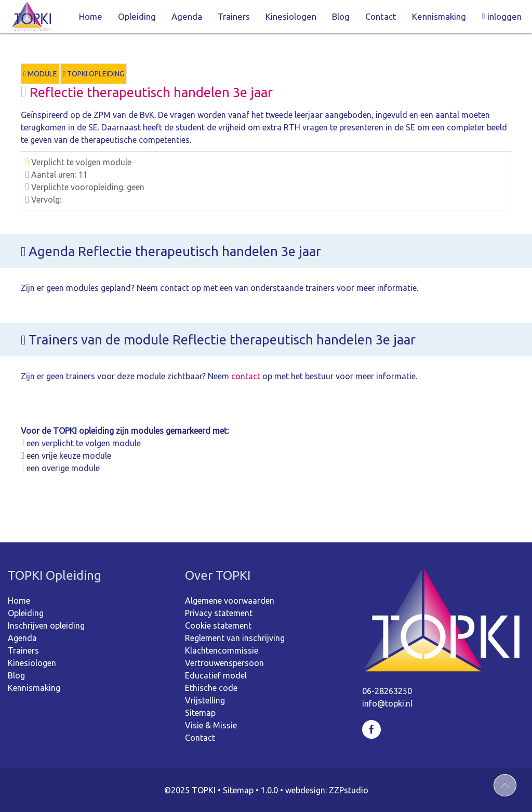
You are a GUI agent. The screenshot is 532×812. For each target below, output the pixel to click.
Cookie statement (218, 625)
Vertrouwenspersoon (224, 663)
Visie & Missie (211, 725)
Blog (341, 16)
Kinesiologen (291, 16)
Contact (381, 16)
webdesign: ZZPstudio (327, 790)
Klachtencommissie (222, 650)
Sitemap (200, 713)
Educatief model (216, 675)
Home (91, 16)
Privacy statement (219, 613)
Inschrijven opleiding (46, 625)
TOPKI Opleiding (94, 74)
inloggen (501, 16)
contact (246, 376)
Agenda (187, 16)
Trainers (234, 16)
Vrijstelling (205, 700)
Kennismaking (439, 16)
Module (40, 74)
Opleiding (137, 16)
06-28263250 (387, 691)
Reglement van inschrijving (235, 638)
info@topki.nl (387, 703)
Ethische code (211, 688)
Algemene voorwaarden (230, 601)
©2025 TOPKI (190, 790)
